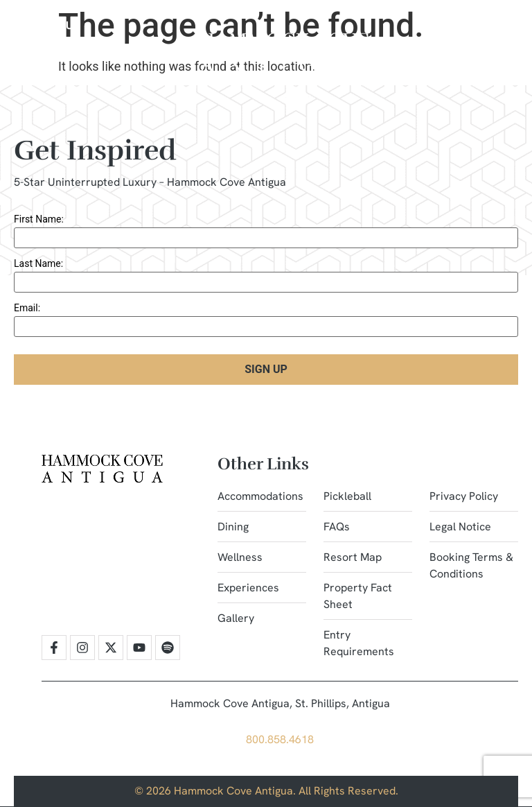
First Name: (39, 219)
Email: (27, 308)
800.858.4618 (280, 739)
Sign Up (266, 369)
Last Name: (38, 263)
